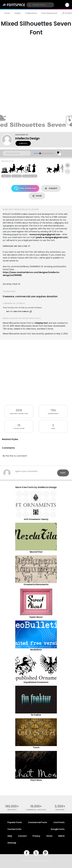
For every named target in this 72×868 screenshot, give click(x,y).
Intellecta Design (27, 138)
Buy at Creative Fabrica (19, 312)
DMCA (61, 836)
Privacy (36, 836)
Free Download (25, 188)
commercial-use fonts (36, 810)
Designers (60, 810)
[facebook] (27, 853)
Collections (31, 13)
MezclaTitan (36, 552)
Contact (23, 143)
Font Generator (49, 13)
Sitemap (12, 843)
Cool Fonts (59, 822)
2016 (19, 410)
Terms (49, 836)
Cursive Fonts (14, 829)
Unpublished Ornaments (36, 682)
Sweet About (36, 617)
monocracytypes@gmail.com (45, 234)
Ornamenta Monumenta (36, 584)
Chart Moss (36, 780)
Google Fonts (58, 829)
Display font (42, 323)
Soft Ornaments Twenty (36, 519)
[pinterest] (46, 853)
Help (10, 836)
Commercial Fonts (38, 822)
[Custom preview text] (17, 153)
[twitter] (36, 853)
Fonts (7, 13)
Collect (51, 188)
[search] (40, 5)
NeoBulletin (36, 650)
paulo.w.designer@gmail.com (52, 237)
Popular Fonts (15, 822)
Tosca (36, 747)
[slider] (40, 153)
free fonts (12, 810)
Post (63, 473)
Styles (18, 13)
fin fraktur (36, 715)
